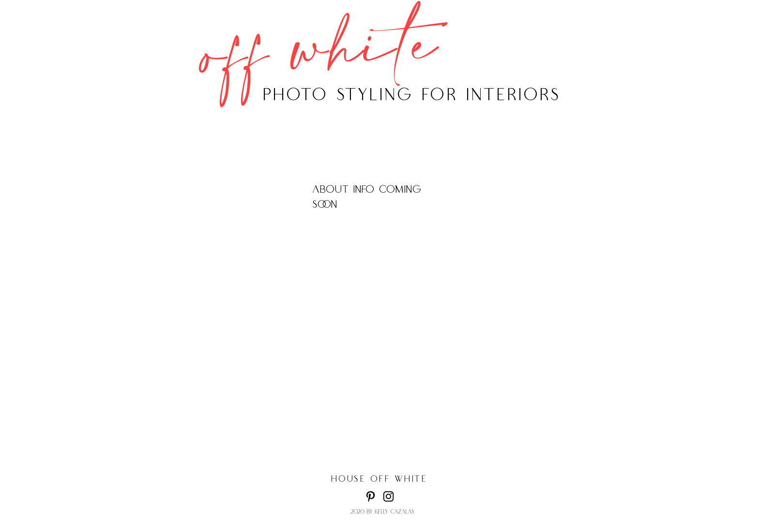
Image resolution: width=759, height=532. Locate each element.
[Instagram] (388, 496)
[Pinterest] (371, 496)
